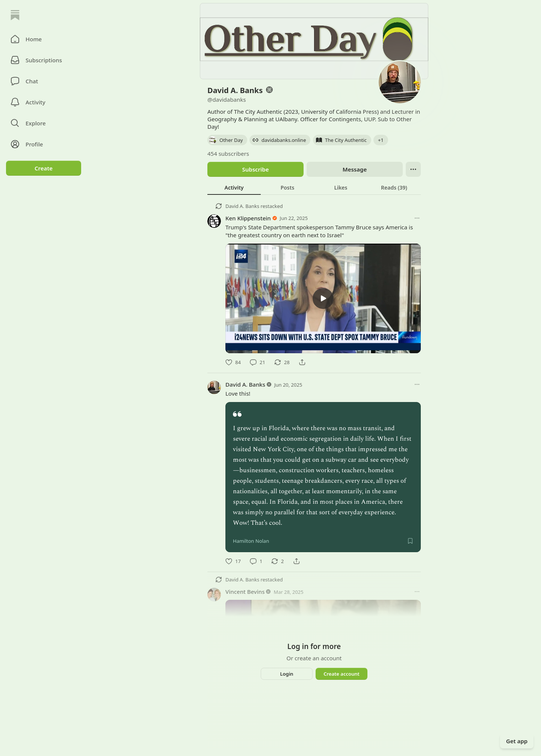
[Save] (410, 541)
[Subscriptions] (44, 60)
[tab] (234, 187)
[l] (323, 298)
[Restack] (282, 362)
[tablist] (314, 187)
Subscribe (255, 169)
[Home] (15, 15)
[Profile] (44, 144)
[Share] (302, 362)
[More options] (417, 218)
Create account (342, 674)
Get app (517, 741)
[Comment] (258, 362)
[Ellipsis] (413, 169)
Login (286, 674)
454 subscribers (228, 154)
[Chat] (44, 81)
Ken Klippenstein (248, 218)
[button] (44, 39)
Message (355, 169)
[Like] (233, 362)
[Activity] (44, 102)
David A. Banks (242, 206)
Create (44, 168)
